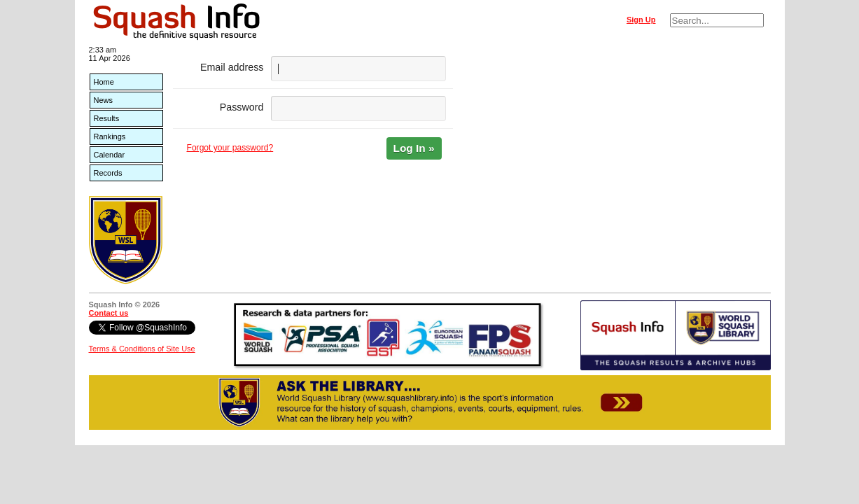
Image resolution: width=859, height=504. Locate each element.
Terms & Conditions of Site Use (142, 349)
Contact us (109, 313)
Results (107, 118)
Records (108, 173)
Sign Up (641, 20)
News (104, 100)
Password (242, 107)
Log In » (414, 148)
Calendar (110, 155)
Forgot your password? (230, 148)
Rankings (110, 136)
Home (104, 82)
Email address (232, 67)
